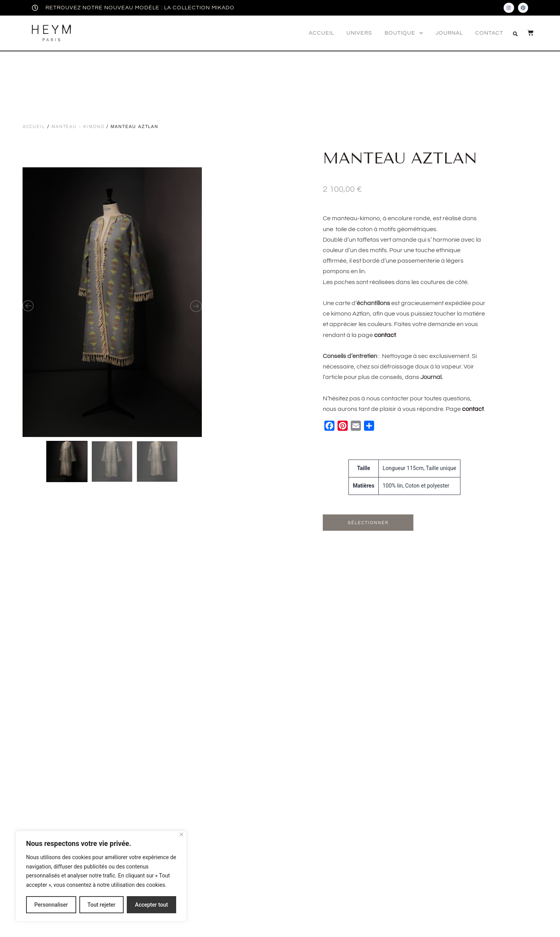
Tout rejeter (101, 905)
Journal (449, 33)
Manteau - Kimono (78, 126)
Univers (359, 33)
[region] (101, 876)
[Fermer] (181, 834)
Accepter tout (151, 905)
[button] (515, 34)
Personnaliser (51, 905)
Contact (489, 33)
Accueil (321, 33)
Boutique (404, 33)
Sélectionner (368, 523)
